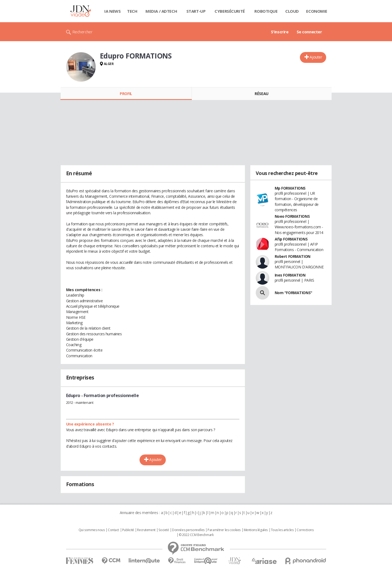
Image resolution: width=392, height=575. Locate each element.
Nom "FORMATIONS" (294, 293)
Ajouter (316, 57)
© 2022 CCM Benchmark (196, 535)
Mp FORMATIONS (290, 188)
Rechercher (82, 32)
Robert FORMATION (293, 256)
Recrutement (146, 530)
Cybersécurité (230, 11)
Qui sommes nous (92, 530)
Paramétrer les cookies (224, 530)
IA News (112, 11)
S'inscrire (280, 32)
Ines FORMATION (290, 275)
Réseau (261, 94)
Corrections (305, 530)
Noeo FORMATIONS (292, 216)
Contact (113, 530)
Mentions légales (256, 530)
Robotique (266, 11)
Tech (132, 11)
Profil (126, 94)
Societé (164, 530)
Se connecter (309, 32)
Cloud (292, 11)
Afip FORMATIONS (291, 239)
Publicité (128, 530)
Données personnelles (188, 530)
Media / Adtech (161, 11)
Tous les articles (282, 530)
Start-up (196, 11)
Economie (317, 11)
